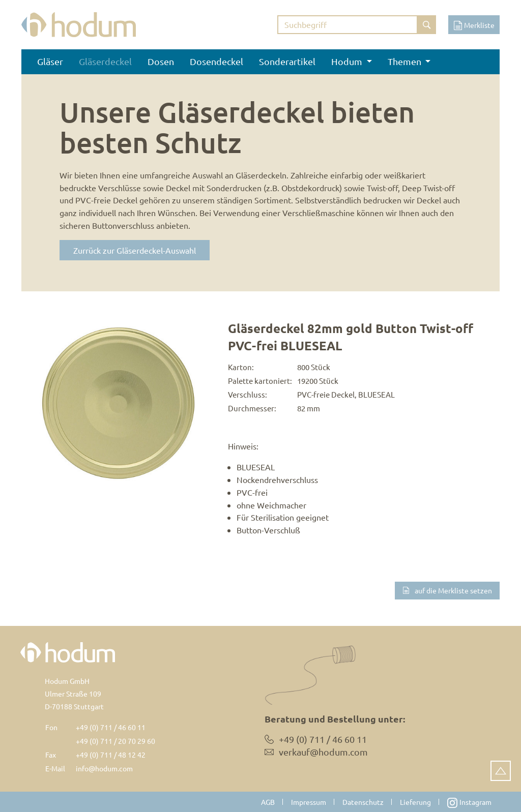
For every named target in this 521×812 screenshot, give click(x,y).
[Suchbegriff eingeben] (348, 25)
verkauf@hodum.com (323, 752)
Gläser (50, 61)
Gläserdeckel (105, 61)
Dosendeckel (216, 61)
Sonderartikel (287, 61)
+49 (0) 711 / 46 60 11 (111, 727)
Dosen (161, 61)
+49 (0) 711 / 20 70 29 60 (115, 741)
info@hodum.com (104, 768)
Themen (406, 61)
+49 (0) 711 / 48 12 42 (111, 755)
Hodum (348, 61)
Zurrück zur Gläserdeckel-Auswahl (135, 250)
